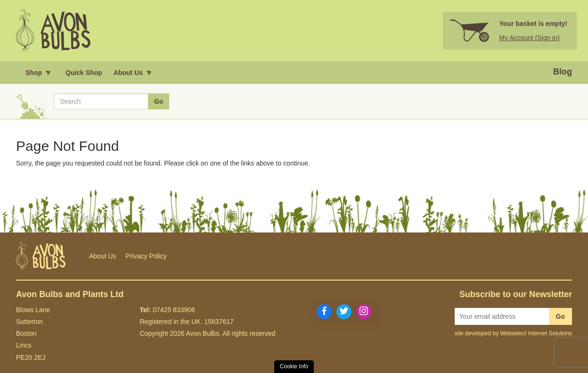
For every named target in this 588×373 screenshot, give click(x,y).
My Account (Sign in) (530, 38)
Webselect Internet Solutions (536, 333)
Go (560, 316)
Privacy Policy (146, 256)
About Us (103, 256)
